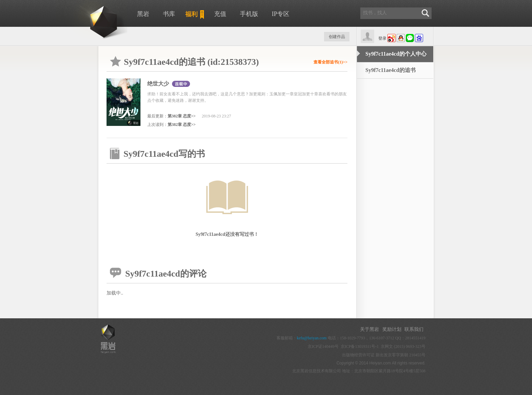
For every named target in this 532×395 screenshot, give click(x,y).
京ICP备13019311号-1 (360, 346)
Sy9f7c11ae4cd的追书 (391, 70)
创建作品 (337, 37)
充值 (220, 14)
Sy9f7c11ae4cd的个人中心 (396, 54)
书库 (169, 14)
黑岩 (143, 14)
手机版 (249, 14)
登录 (382, 38)
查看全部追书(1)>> (330, 62)
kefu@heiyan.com (312, 338)
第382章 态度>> (182, 116)
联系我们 (414, 329)
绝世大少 (158, 84)
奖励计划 (392, 329)
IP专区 (281, 14)
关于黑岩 (369, 329)
